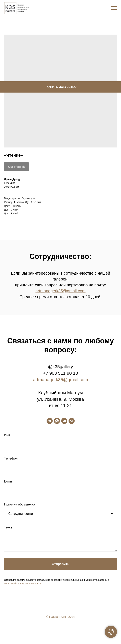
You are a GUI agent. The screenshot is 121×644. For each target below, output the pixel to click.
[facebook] (52, 628)
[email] (64, 421)
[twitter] (61, 628)
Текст (8, 527)
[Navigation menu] (114, 8)
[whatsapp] (57, 421)
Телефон (11, 458)
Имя (7, 435)
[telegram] (50, 421)
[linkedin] (69, 628)
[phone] (72, 421)
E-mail (9, 481)
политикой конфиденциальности (22, 584)
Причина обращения (20, 504)
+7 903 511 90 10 (61, 373)
